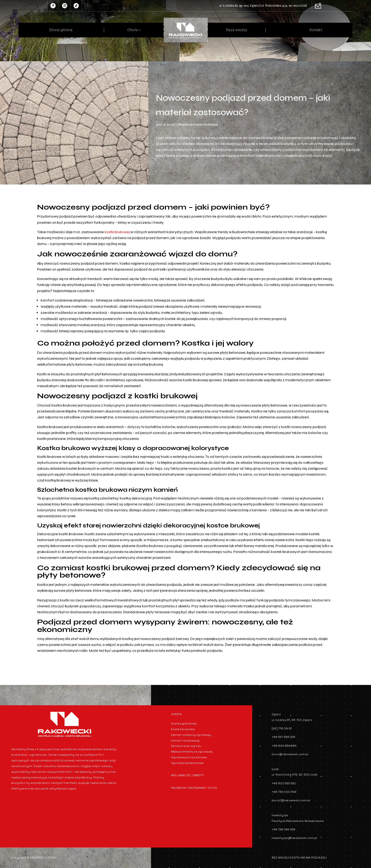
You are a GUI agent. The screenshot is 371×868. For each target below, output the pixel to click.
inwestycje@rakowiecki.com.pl (294, 838)
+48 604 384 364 (284, 746)
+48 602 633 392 (284, 783)
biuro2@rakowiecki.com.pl (291, 800)
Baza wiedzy (237, 30)
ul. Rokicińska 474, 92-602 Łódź (284, 6)
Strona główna (61, 30)
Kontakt (316, 30)
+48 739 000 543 (284, 792)
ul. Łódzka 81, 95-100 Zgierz (239, 6)
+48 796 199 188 (283, 829)
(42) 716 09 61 (282, 728)
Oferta (132, 30)
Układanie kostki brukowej (197, 125)
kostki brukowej (117, 232)
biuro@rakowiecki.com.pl (290, 754)
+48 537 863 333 (283, 737)
